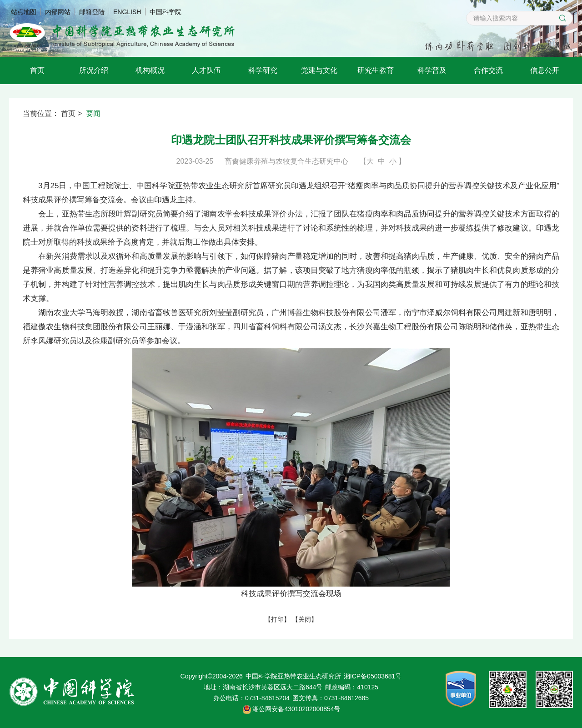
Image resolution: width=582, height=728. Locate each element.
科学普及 (432, 70)
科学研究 (263, 70)
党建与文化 (319, 70)
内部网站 (58, 12)
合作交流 (488, 70)
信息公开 (545, 70)
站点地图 (24, 12)
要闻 (93, 113)
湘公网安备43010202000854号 (296, 709)
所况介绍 (94, 70)
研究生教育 (376, 70)
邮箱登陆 (92, 12)
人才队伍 (206, 70)
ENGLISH (127, 12)
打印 (277, 619)
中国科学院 (166, 12)
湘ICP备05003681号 (373, 676)
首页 (37, 70)
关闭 (305, 619)
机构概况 (150, 70)
